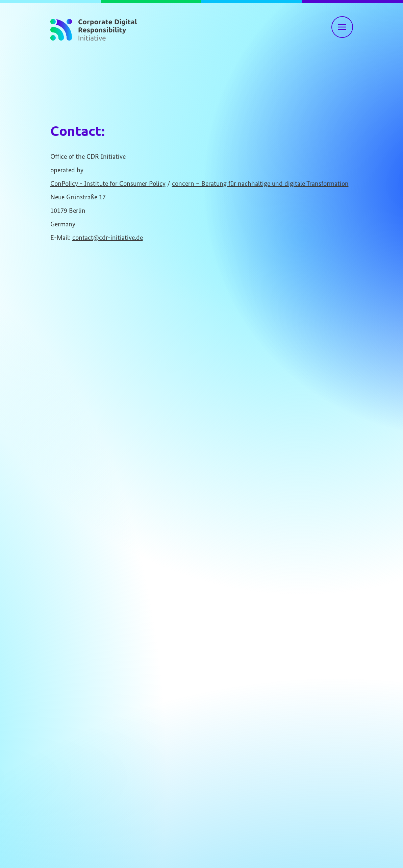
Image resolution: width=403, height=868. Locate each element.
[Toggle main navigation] (342, 27)
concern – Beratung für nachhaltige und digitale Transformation (260, 184)
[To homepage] (94, 28)
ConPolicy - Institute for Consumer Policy (108, 184)
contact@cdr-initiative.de (108, 238)
